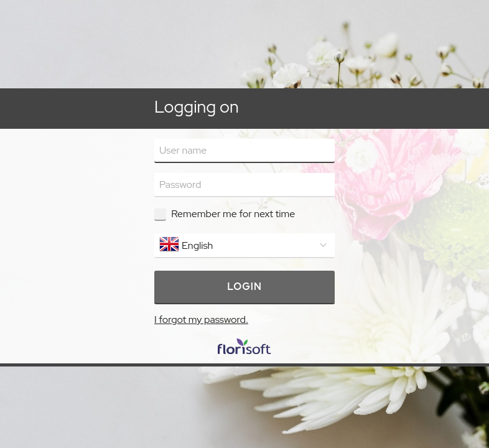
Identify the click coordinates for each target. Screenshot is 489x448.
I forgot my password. (201, 320)
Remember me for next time (233, 214)
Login (244, 287)
